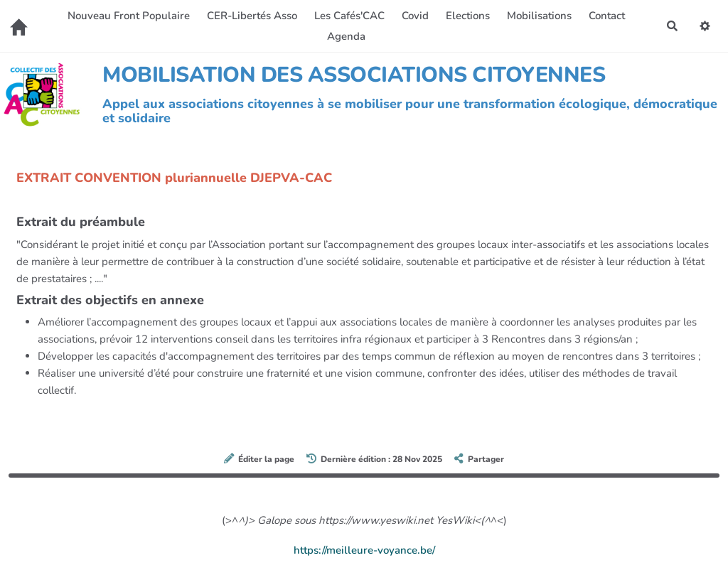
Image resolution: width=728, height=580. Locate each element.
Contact (607, 16)
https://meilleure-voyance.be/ (364, 550)
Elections (468, 16)
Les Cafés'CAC (349, 16)
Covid (415, 16)
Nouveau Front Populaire (129, 16)
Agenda (346, 36)
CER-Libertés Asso (252, 16)
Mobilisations (539, 16)
